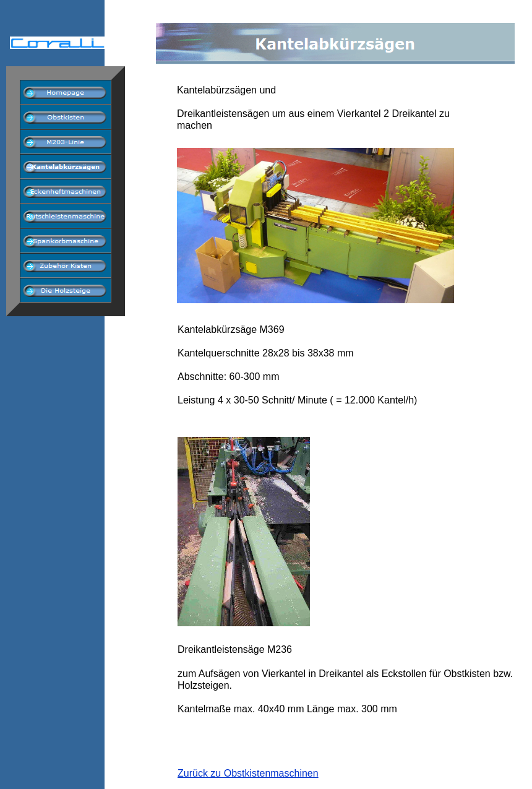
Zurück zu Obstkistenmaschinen (248, 773)
